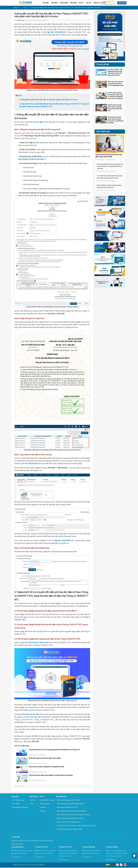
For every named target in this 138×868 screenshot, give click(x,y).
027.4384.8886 (63, 860)
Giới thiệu (33, 3)
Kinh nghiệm (51, 3)
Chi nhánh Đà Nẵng (112, 847)
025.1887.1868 (87, 857)
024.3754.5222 (17, 844)
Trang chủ (16, 8)
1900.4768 (112, 4)
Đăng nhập (122, 3)
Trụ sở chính (16, 837)
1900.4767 (111, 1)
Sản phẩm (61, 3)
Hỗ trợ (91, 3)
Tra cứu (76, 3)
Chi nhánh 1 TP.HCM (41, 847)
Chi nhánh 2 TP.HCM (65, 847)
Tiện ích (83, 3)
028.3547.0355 (40, 857)
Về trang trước (20, 786)
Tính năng (42, 3)
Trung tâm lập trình (17, 847)
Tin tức (69, 3)
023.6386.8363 (110, 860)
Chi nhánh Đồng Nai (89, 847)
